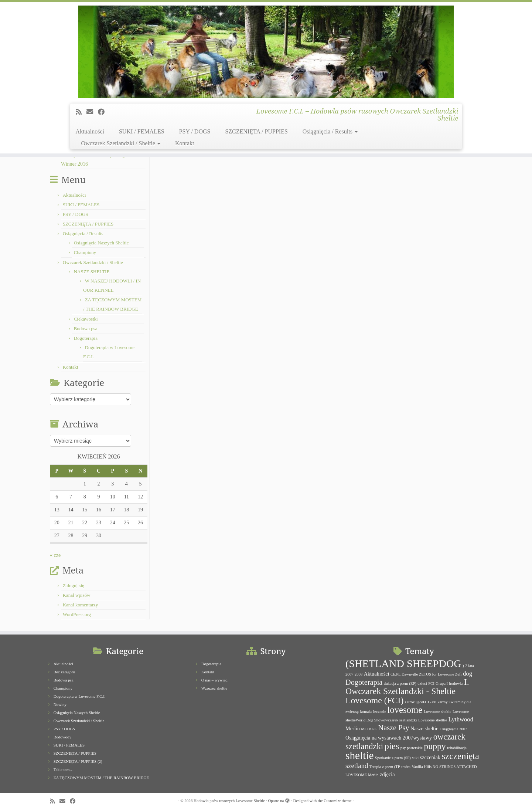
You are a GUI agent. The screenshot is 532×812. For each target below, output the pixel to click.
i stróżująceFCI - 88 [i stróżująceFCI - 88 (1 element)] (421, 702)
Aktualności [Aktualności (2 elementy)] (377, 674)
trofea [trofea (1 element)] (406, 767)
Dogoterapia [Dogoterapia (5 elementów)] (364, 682)
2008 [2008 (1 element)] (359, 674)
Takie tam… (64, 769)
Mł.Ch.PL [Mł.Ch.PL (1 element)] (369, 729)
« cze (55, 555)
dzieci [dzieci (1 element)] (422, 684)
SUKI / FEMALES (142, 131)
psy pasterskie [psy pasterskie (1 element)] (412, 748)
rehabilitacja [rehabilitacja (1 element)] (457, 748)
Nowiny (60, 704)
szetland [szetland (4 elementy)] (357, 766)
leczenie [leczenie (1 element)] (380, 712)
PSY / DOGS (195, 131)
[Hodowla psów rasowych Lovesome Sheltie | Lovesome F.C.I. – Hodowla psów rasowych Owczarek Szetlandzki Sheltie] (266, 52)
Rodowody (62, 737)
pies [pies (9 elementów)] (392, 746)
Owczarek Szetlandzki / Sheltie (121, 143)
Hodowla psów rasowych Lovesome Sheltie (229, 801)
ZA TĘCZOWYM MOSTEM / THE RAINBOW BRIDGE (101, 778)
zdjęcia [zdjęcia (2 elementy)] (387, 774)
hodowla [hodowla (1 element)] (456, 684)
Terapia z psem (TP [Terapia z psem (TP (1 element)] (385, 767)
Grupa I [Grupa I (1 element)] (442, 684)
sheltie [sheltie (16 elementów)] (360, 755)
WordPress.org (77, 614)
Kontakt (185, 143)
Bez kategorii (64, 672)
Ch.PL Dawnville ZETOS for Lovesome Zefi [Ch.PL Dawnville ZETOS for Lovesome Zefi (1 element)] (426, 674)
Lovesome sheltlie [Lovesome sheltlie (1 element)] (433, 720)
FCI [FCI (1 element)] (431, 684)
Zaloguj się (74, 586)
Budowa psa (86, 329)
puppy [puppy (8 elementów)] (435, 746)
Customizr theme (337, 801)
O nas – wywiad (214, 680)
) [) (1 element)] (463, 666)
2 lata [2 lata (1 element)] (469, 666)
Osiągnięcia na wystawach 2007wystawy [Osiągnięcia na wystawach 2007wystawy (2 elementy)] (389, 738)
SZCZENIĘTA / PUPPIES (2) (78, 761)
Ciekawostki (86, 319)
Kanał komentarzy (81, 605)
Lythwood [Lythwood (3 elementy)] (461, 719)
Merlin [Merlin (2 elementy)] (353, 728)
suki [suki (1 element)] (415, 758)
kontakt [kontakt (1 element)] (366, 712)
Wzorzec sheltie (214, 688)
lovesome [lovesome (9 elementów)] (405, 710)
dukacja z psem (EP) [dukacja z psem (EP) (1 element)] (400, 684)
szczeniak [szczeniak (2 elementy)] (430, 757)
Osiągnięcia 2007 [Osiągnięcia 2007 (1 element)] (453, 729)
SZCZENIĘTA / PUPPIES (256, 131)
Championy (85, 252)
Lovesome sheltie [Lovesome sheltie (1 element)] (438, 712)
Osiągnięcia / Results (330, 131)
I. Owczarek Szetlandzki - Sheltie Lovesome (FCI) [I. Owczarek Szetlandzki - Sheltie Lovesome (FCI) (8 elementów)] (407, 691)
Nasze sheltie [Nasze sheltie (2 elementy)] (424, 728)
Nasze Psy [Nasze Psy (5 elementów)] (393, 728)
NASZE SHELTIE (92, 272)
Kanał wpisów (77, 595)
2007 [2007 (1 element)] (349, 674)
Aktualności (90, 131)
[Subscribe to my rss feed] (81, 112)
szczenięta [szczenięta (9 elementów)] (461, 756)
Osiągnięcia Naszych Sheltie (101, 243)
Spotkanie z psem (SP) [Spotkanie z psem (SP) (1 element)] (393, 758)
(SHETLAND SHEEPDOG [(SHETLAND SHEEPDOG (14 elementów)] (403, 664)
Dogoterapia (86, 338)
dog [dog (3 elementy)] (468, 674)
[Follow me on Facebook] (104, 112)
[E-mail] (92, 112)
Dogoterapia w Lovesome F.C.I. (80, 696)
